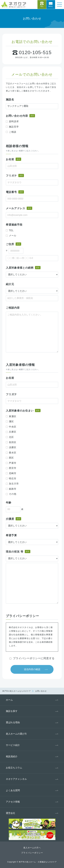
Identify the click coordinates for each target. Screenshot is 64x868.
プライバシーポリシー (32, 853)
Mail (51, 6)
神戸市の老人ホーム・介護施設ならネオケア (38, 862)
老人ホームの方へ (32, 848)
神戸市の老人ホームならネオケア (17, 691)
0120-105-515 (35, 52)
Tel (42, 6)
